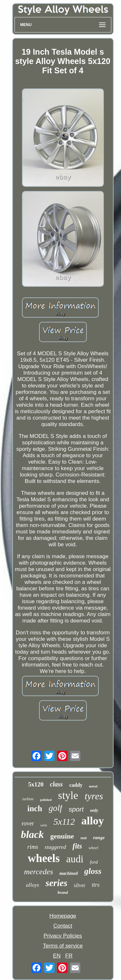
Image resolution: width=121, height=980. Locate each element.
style (68, 795)
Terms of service (63, 946)
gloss (93, 871)
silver (80, 885)
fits (77, 846)
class (56, 784)
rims (33, 847)
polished (46, 800)
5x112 (64, 822)
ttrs (96, 885)
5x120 (36, 784)
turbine (28, 799)
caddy (76, 785)
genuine (62, 836)
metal (93, 786)
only (94, 810)
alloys (33, 885)
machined (69, 873)
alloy (93, 821)
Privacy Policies (63, 936)
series (56, 883)
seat (83, 838)
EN (57, 956)
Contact (63, 926)
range (99, 838)
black (32, 834)
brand (63, 892)
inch (35, 808)
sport (76, 809)
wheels (44, 858)
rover (28, 823)
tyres (94, 796)
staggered (55, 847)
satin (44, 825)
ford (94, 862)
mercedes (39, 872)
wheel (93, 848)
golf (55, 808)
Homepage (63, 916)
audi (75, 859)
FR (69, 956)
